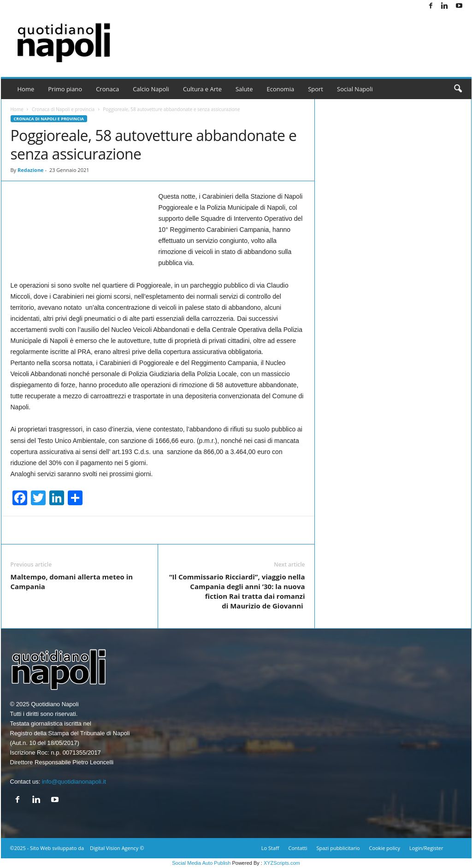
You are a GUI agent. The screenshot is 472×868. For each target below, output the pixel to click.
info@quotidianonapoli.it (74, 782)
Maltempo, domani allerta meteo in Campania (72, 582)
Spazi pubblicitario (338, 848)
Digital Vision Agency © (117, 848)
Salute (244, 89)
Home (26, 89)
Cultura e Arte (202, 89)
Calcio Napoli (151, 89)
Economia (281, 89)
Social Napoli (355, 89)
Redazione (31, 170)
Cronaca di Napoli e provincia (63, 109)
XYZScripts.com (282, 863)
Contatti (298, 848)
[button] (458, 89)
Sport (316, 89)
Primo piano (65, 89)
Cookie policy (385, 848)
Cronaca (107, 89)
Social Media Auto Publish (201, 863)
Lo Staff (270, 848)
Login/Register (426, 848)
